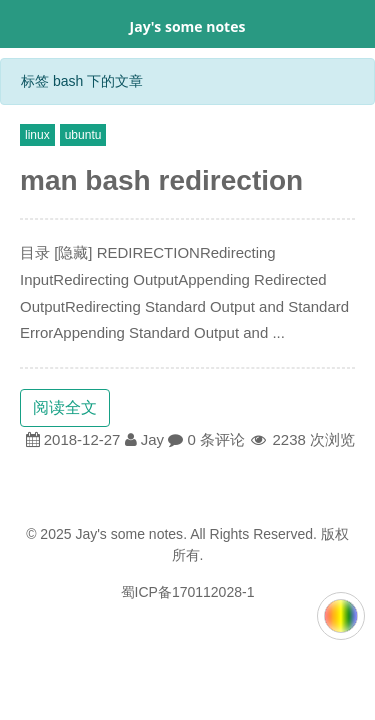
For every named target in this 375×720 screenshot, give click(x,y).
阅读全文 (65, 407)
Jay (152, 439)
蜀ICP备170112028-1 (188, 592)
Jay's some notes (188, 26)
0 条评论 (216, 439)
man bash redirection (161, 180)
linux (37, 135)
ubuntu (83, 135)
